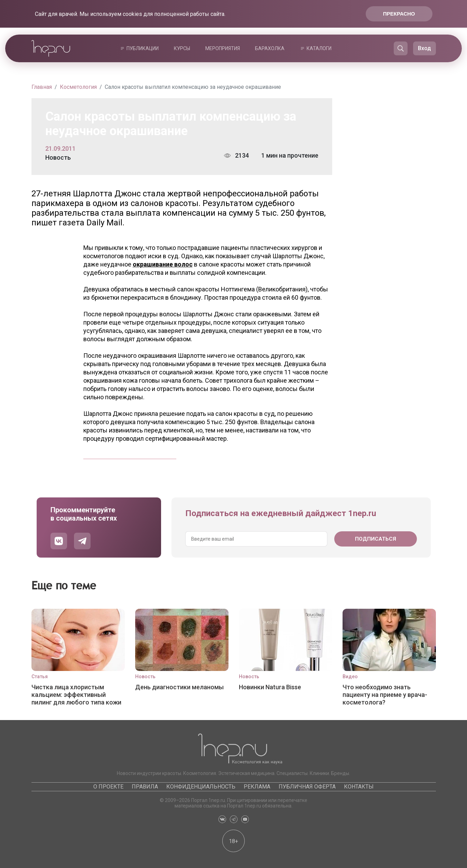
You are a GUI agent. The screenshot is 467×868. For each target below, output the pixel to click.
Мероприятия (223, 48)
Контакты (359, 787)
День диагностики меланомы (179, 687)
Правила (145, 787)
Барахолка (270, 48)
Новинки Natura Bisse (270, 687)
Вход (424, 48)
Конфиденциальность (201, 787)
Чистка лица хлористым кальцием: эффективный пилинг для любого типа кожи (76, 695)
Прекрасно (399, 14)
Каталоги (319, 48)
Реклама (257, 787)
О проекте (108, 787)
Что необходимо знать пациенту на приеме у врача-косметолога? (385, 695)
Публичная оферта (307, 787)
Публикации (143, 48)
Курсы (182, 48)
